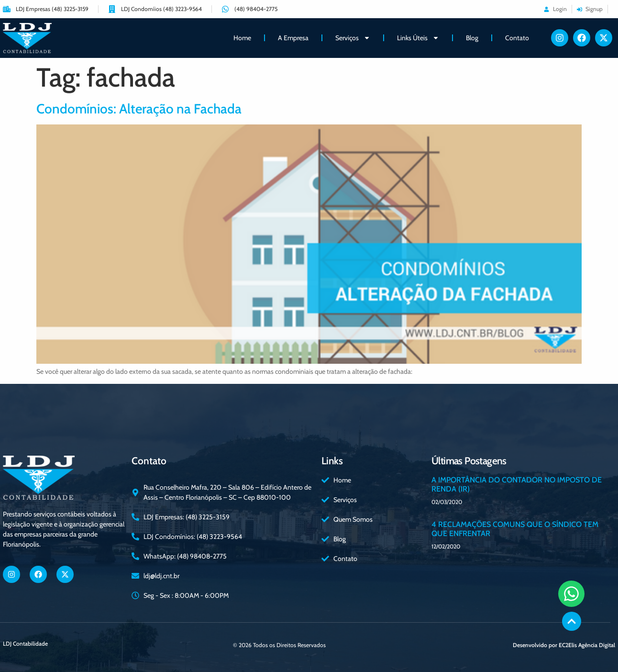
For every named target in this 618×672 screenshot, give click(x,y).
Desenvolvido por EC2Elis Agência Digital (564, 645)
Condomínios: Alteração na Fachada (139, 109)
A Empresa (293, 38)
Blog (472, 38)
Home (242, 38)
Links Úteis (418, 38)
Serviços (353, 38)
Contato (517, 38)
